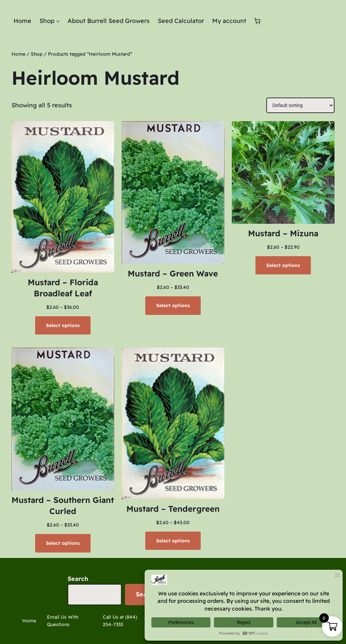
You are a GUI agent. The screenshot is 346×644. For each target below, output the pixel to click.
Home (18, 54)
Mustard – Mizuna (283, 233)
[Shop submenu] (58, 21)
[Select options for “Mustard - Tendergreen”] (173, 541)
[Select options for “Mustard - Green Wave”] (173, 305)
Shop (37, 54)
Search (78, 579)
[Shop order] (300, 105)
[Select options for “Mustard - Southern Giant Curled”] (63, 543)
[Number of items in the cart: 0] (257, 21)
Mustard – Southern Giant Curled (63, 506)
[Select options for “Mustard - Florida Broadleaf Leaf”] (63, 325)
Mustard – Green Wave (173, 273)
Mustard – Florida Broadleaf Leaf (63, 288)
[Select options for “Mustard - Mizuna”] (283, 265)
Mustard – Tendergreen (173, 509)
